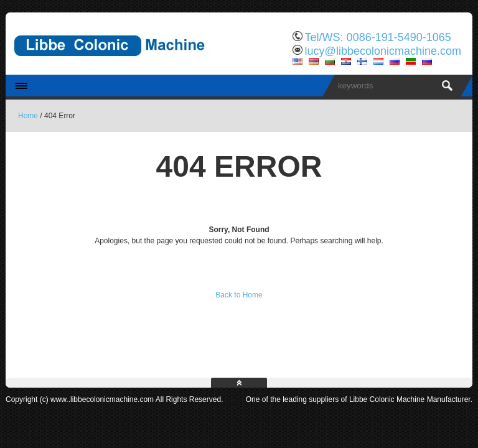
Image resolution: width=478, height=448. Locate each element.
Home (28, 116)
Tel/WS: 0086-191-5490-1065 (378, 37)
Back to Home (239, 295)
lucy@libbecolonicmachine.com (383, 51)
